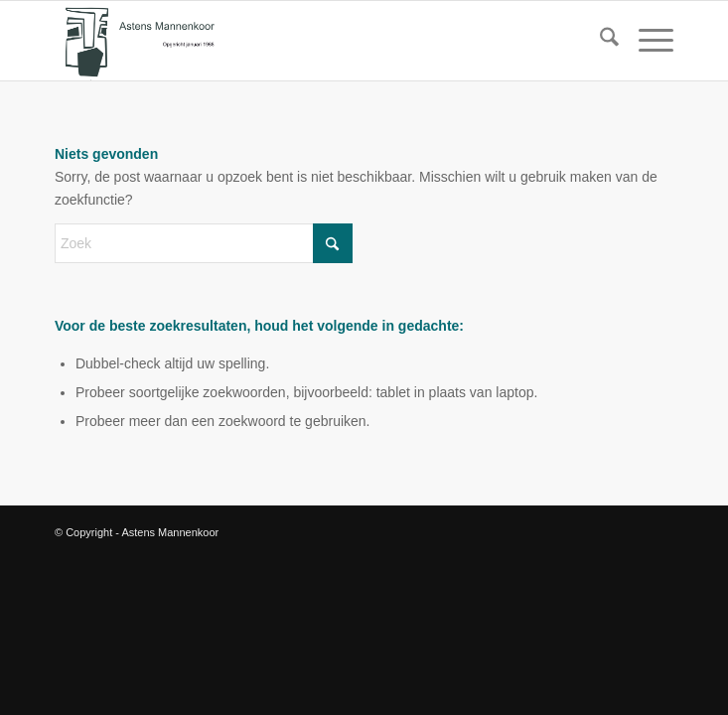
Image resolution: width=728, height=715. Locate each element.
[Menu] (646, 41)
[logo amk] (302, 41)
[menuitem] (599, 41)
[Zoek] (599, 41)
